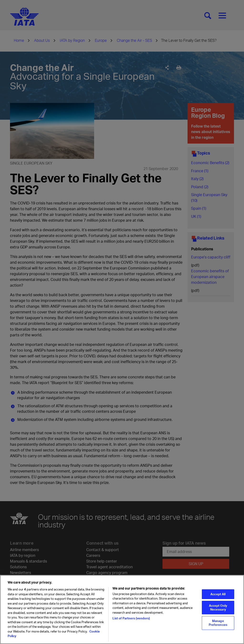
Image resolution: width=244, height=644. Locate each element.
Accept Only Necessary (218, 610)
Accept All (218, 597)
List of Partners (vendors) (131, 621)
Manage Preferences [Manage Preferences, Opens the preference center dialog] (218, 626)
